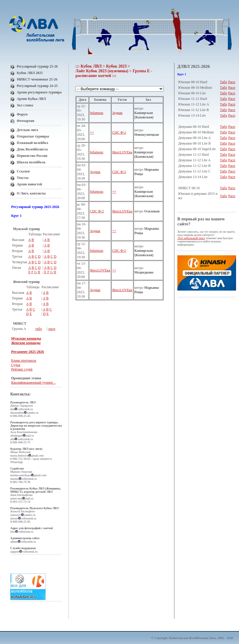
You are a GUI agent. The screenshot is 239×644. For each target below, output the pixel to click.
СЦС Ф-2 (119, 133)
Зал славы (25, 105)
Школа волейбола (31, 162)
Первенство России (32, 156)
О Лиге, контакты (31, 193)
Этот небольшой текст (191, 238)
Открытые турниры (33, 136)
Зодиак (117, 113)
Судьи (16, 365)
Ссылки (23, 171)
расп (52, 329)
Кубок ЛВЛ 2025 (30, 73)
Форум (22, 114)
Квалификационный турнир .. (33, 383)
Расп (232, 82)
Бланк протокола (24, 360)
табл (39, 329)
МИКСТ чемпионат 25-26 (37, 79)
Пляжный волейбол (32, 143)
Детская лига (27, 130)
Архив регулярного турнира (39, 92)
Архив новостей (29, 184)
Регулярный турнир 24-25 (37, 86)
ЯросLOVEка (122, 152)
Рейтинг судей (22, 369)
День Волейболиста (32, 149)
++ (92, 133)
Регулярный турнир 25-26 (37, 66)
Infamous (96, 113)
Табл (223, 82)
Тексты (23, 178)
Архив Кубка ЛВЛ (31, 99)
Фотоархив (26, 121)
